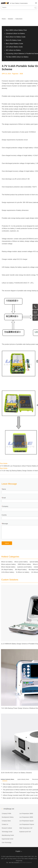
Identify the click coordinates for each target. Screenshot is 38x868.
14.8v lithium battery (8, 572)
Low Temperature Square (26, 821)
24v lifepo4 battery (7, 570)
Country (4, 515)
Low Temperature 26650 (26, 817)
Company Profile (6, 814)
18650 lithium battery (24, 564)
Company (5, 506)
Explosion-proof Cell (25, 832)
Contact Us (5, 824)
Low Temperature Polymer (27, 824)
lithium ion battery (7, 562)
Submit (7, 543)
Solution (11, 19)
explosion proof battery (25, 567)
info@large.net (9, 809)
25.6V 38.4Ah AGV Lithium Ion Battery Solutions (16, 773)
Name (4, 489)
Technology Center (7, 832)
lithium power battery (21, 562)
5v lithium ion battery (23, 572)
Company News (6, 821)
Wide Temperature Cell (26, 828)
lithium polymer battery (9, 564)
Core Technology (7, 843)
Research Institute (7, 828)
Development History (8, 817)
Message (5, 524)
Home (4, 19)
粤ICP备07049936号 (26, 863)
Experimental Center (8, 839)
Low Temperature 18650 (26, 814)
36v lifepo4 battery (21, 570)
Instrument (19, 19)
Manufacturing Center (8, 835)
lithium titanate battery (8, 567)
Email (4, 498)
